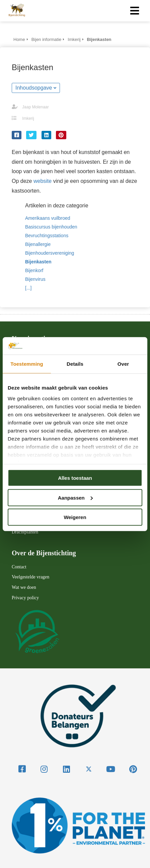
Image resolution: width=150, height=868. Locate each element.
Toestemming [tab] (27, 364)
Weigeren (75, 517)
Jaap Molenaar (35, 107)
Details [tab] (75, 364)
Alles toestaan (75, 478)
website (43, 181)
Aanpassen (75, 497)
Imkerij (28, 118)
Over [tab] (123, 364)
